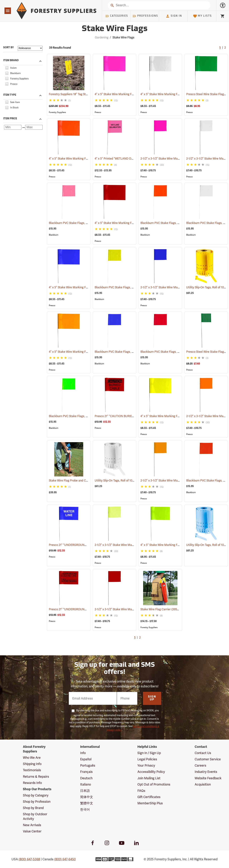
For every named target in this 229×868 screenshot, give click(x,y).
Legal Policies (147, 759)
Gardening (102, 37)
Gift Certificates (149, 797)
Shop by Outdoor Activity (35, 816)
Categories (117, 16)
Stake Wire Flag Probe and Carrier (76, 481)
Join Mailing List (149, 778)
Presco (98, 112)
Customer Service (208, 759)
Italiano (86, 784)
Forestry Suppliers (57, 112)
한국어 (85, 809)
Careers (200, 765)
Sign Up (152, 698)
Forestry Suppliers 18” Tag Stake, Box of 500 (82, 94)
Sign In (174, 16)
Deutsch (86, 778)
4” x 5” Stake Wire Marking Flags (121, 94)
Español (86, 759)
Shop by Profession (37, 802)
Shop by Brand (33, 808)
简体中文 (87, 797)
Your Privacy (146, 765)
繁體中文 (87, 803)
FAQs (141, 791)
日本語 (85, 791)
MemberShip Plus (150, 803)
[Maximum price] (34, 127)
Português (88, 765)
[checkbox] (7, 67)
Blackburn (54, 235)
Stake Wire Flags (123, 37)
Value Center (32, 831)
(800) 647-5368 (29, 859)
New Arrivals (32, 825)
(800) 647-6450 (65, 859)
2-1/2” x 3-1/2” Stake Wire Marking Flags (171, 159)
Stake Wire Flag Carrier (161, 609)
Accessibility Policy (151, 772)
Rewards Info (32, 783)
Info (83, 753)
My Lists (202, 16)
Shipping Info (32, 764)
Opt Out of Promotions (154, 784)
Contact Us (203, 753)
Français (86, 772)
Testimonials (32, 770)
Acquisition (203, 784)
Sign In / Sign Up (149, 753)
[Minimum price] (13, 127)
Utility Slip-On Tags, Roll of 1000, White (124, 481)
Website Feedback (208, 778)
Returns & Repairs (36, 777)
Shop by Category (36, 795)
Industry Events (206, 772)
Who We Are (32, 758)
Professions (145, 16)
